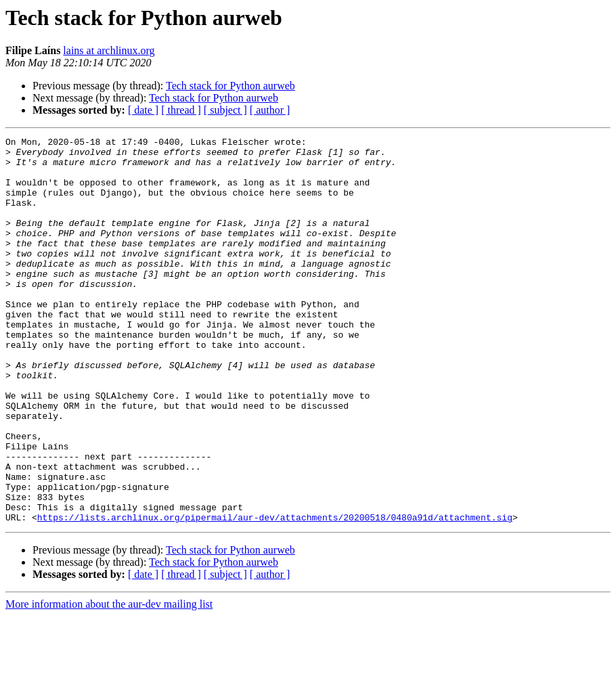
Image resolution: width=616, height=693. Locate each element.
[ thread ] (181, 110)
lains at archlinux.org (109, 50)
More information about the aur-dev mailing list (109, 681)
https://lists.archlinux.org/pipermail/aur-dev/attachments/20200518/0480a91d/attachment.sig (275, 594)
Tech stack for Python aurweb (230, 86)
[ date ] (143, 110)
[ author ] (270, 110)
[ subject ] (225, 110)
